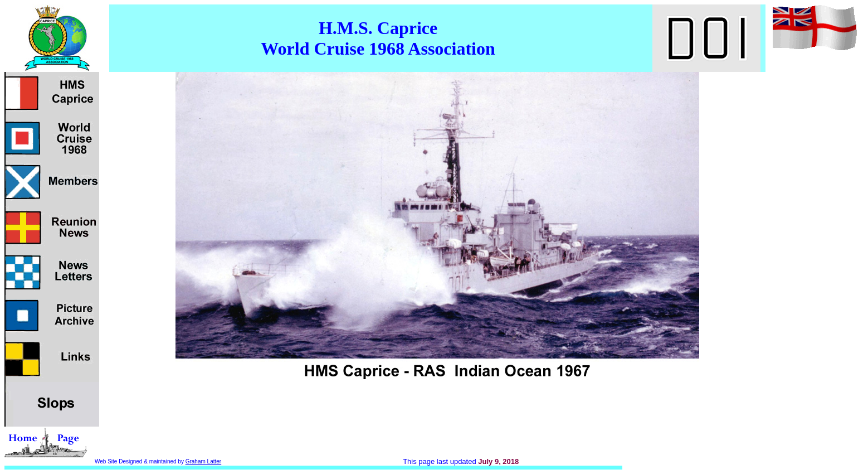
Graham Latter (203, 461)
